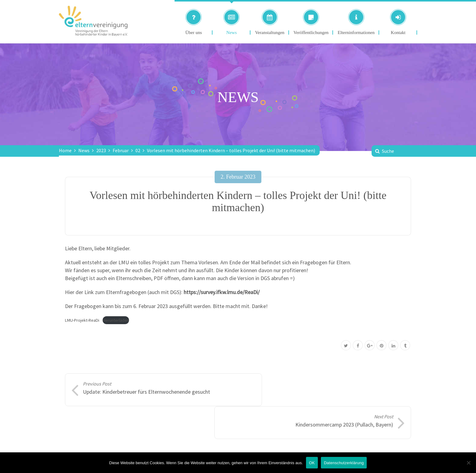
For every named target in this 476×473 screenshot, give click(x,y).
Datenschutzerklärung (344, 463)
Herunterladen (116, 320)
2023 (101, 150)
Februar (121, 150)
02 (138, 150)
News (84, 150)
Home (65, 150)
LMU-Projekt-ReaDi (82, 320)
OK (312, 463)
